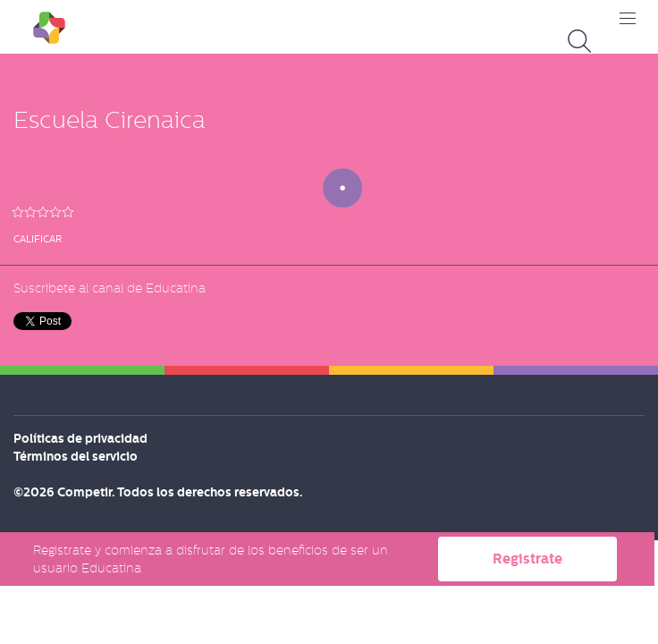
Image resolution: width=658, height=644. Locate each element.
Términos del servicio (76, 456)
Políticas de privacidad (80, 438)
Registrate (527, 559)
